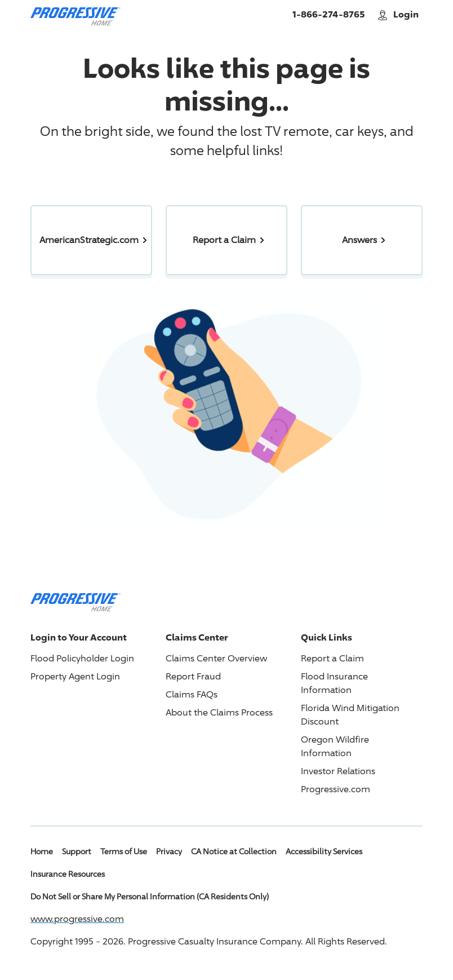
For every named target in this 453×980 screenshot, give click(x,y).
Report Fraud (193, 676)
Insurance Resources (68, 874)
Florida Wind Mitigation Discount (350, 715)
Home (42, 851)
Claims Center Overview (216, 658)
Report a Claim (332, 658)
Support (77, 851)
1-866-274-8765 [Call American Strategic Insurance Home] (328, 14)
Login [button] (399, 14)
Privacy (169, 851)
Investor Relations (338, 771)
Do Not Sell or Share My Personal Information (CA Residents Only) (150, 896)
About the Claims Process (219, 712)
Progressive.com (336, 789)
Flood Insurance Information (334, 683)
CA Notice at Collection (234, 851)
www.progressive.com (77, 919)
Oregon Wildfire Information (335, 746)
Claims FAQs (192, 694)
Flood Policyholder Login (82, 658)
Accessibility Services (324, 851)
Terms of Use (124, 851)
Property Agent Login (75, 676)
